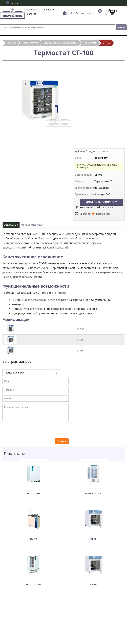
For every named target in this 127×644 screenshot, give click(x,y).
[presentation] (28, 430)
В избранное (103, 214)
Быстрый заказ (87, 208)
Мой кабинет (33, 10)
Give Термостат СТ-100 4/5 (84, 151)
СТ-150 (80, 329)
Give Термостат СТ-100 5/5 (86, 151)
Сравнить (31, 14)
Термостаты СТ (103, 181)
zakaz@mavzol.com (82, 13)
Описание (11, 225)
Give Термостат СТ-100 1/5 (76, 151)
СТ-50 (80, 351)
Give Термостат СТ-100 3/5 (81, 151)
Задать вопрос (109, 207)
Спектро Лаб (103, 194)
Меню (12, 3)
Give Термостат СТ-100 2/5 (79, 151)
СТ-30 (80, 340)
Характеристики (32, 225)
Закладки (49, 10)
